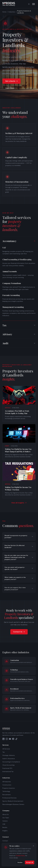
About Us (6, 814)
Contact (5, 841)
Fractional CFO (7, 768)
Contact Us (19, 632)
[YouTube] (10, 739)
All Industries (7, 782)
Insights (5, 831)
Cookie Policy (20, 855)
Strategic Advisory (9, 755)
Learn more (11, 88)
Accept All (30, 862)
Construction (7, 785)
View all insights (19, 504)
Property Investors (9, 788)
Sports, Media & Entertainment (13, 801)
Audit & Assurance (9, 759)
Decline (20, 862)
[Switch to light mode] (29, 4)
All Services (6, 749)
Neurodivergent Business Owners (13, 804)
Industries (12, 12)
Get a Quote (12, 81)
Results (5, 827)
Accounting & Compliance (11, 762)
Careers (5, 821)
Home (4, 12)
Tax (4, 752)
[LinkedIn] (3, 739)
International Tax (8, 772)
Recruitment (7, 795)
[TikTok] (16, 739)
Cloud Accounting (8, 765)
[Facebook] (13, 739)
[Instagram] (7, 739)
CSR (4, 824)
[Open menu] (34, 4)
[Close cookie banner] (33, 846)
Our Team (6, 818)
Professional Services (9, 798)
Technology (6, 791)
